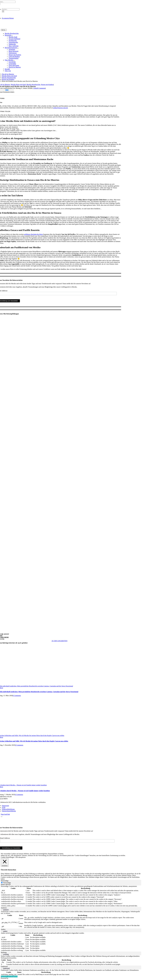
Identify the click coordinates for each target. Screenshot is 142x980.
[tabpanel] (71, 896)
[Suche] (3, 11)
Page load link (5, 814)
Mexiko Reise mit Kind (18, 85)
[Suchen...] (11, 9)
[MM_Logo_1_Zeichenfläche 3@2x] (60, 28)
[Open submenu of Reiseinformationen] (18, 48)
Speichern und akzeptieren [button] (9, 976)
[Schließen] (5, 862)
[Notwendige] (2, 883)
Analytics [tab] (4, 908)
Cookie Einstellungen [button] (8, 857)
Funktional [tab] (4, 966)
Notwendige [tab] (5, 881)
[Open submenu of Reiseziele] (12, 36)
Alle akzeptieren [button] (20, 857)
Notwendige (7, 883)
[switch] (2, 910)
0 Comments (41, 88)
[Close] (2, 817)
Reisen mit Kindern (47, 85)
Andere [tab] (3, 929)
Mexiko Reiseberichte (33, 85)
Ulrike (35, 88)
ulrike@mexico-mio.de (60, 108)
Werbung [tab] (4, 952)
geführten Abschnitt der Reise (33, 234)
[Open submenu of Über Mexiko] (14, 61)
